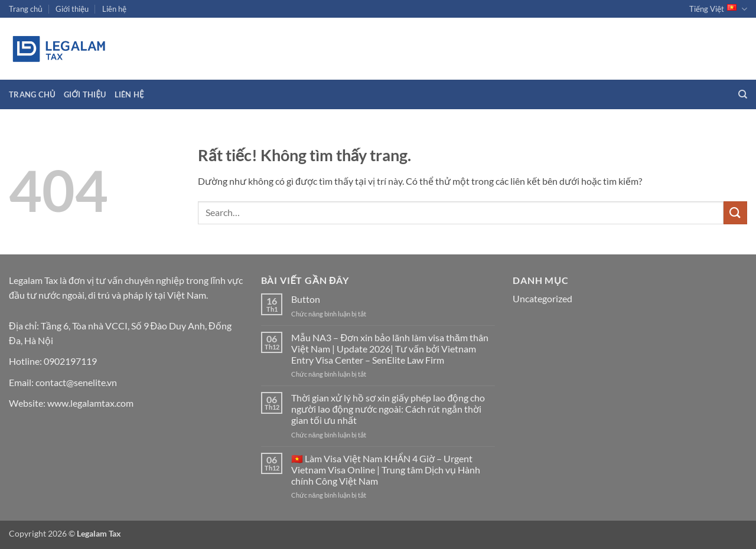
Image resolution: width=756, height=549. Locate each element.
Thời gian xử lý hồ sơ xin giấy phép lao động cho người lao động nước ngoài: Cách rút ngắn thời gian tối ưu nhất (388, 409)
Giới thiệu (72, 9)
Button (306, 299)
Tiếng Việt (718, 9)
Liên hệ (114, 9)
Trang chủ (26, 9)
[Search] (743, 94)
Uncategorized (542, 298)
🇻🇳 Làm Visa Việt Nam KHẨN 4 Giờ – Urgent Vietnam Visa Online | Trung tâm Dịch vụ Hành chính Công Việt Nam (386, 470)
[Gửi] (735, 213)
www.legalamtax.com (90, 403)
